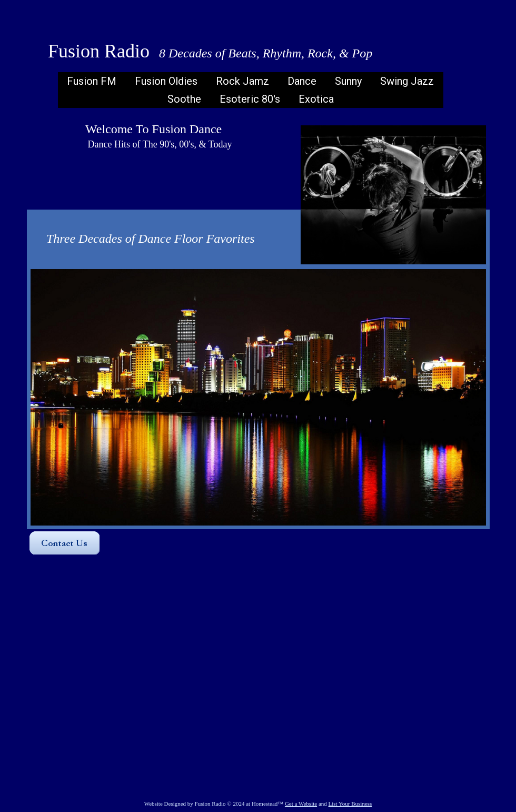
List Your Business (350, 804)
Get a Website (301, 804)
